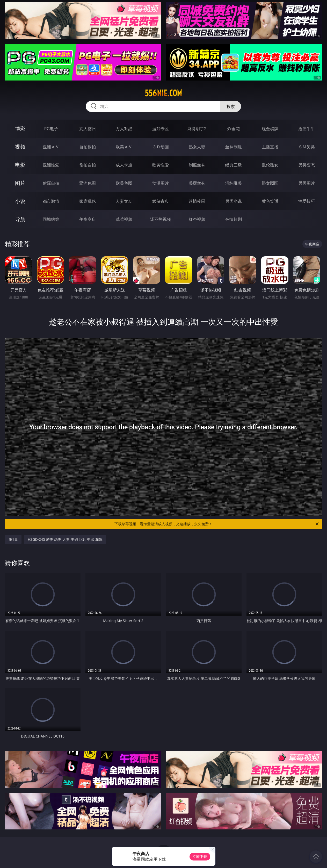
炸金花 (234, 129)
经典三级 (234, 165)
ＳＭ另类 (307, 147)
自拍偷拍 (88, 147)
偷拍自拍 (88, 165)
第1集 (13, 539)
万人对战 (124, 129)
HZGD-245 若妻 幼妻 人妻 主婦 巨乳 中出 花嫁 (65, 539)
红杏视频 (197, 219)
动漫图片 (161, 183)
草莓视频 (124, 219)
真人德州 (88, 129)
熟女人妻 (197, 147)
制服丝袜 (197, 165)
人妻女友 (124, 201)
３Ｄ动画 (161, 147)
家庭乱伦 (88, 201)
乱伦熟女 (270, 165)
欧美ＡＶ (124, 147)
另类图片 (307, 183)
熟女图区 (270, 183)
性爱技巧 (307, 201)
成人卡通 (124, 165)
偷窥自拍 (51, 183)
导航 (20, 219)
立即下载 (200, 856)
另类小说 (234, 201)
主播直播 (270, 147)
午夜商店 (88, 219)
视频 (20, 147)
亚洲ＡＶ (51, 147)
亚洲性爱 (51, 165)
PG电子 (51, 129)
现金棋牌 (270, 129)
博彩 (20, 129)
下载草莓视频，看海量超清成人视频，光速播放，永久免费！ (217, 524)
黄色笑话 (270, 201)
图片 (20, 183)
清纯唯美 (234, 183)
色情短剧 (234, 219)
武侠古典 (161, 201)
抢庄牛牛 (307, 129)
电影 (20, 165)
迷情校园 (197, 201)
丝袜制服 (234, 147)
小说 (20, 201)
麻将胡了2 (197, 129)
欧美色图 (124, 183)
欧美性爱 (161, 165)
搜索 (231, 106)
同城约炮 (51, 219)
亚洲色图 (88, 183)
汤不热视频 (161, 219)
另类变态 (307, 165)
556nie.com (163, 93)
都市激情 (51, 201)
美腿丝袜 (197, 183)
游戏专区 (161, 129)
